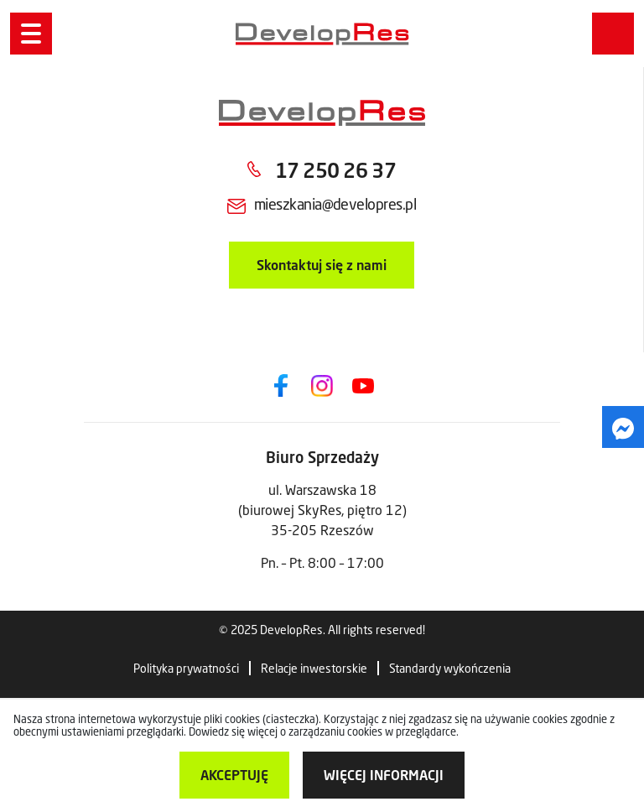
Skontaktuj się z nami (322, 265)
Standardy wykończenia (450, 668)
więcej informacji (384, 775)
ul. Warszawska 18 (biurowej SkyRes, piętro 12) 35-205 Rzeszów (322, 510)
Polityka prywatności (186, 668)
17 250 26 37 (335, 170)
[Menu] (31, 34)
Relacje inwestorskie (314, 668)
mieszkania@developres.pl (335, 204)
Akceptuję (234, 775)
